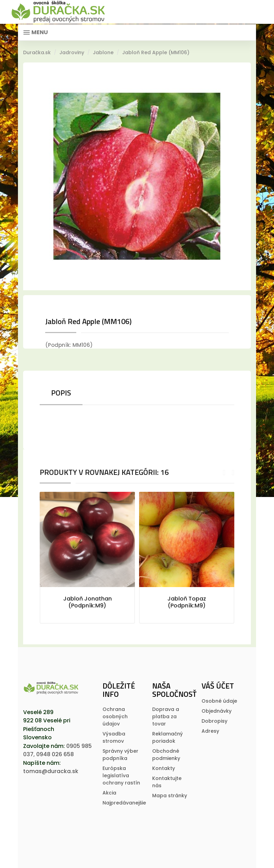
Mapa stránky (170, 796)
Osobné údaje (219, 701)
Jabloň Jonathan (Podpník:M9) (87, 602)
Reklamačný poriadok (168, 737)
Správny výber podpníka (120, 755)
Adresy (210, 731)
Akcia (109, 793)
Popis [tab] (61, 393)
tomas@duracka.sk (51, 771)
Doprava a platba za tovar (166, 716)
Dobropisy (214, 721)
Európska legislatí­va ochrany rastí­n (121, 776)
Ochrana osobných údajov (115, 716)
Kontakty (164, 768)
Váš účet (218, 686)
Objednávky (217, 711)
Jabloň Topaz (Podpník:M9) (187, 602)
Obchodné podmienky (166, 755)
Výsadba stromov (114, 737)
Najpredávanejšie (124, 803)
